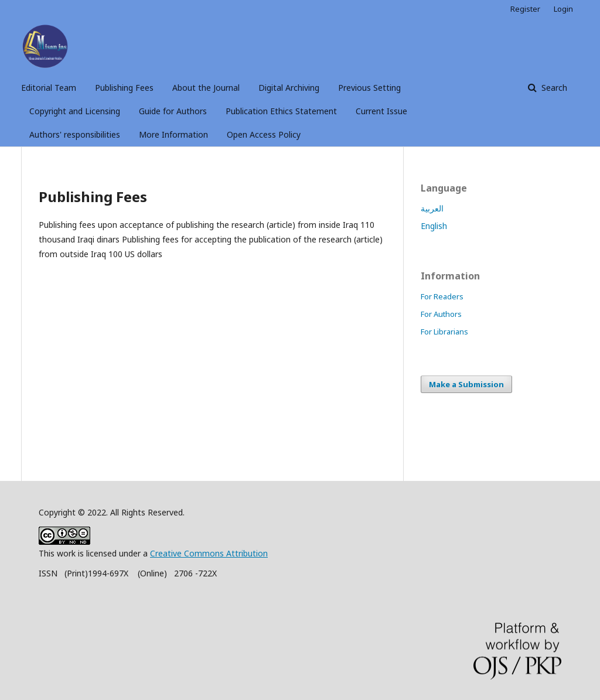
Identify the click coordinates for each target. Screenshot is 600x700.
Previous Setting (369, 88)
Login (563, 9)
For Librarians (444, 332)
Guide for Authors (173, 111)
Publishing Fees (124, 88)
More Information (173, 134)
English (434, 226)
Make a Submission (466, 384)
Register (525, 9)
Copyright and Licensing (75, 111)
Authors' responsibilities (75, 134)
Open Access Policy (264, 134)
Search (553, 88)
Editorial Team (49, 88)
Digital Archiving (289, 88)
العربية (432, 208)
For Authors (441, 314)
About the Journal (206, 88)
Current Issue (381, 111)
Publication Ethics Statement (281, 111)
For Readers (442, 296)
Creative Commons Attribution (209, 553)
